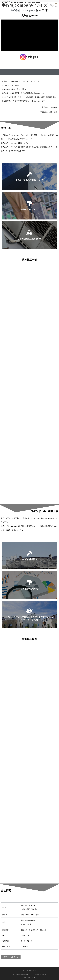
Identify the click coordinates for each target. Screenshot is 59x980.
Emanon (33, 977)
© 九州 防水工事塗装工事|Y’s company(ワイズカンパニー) (30, 975)
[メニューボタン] (56, 5)
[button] (11, 957)
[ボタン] (52, 5)
